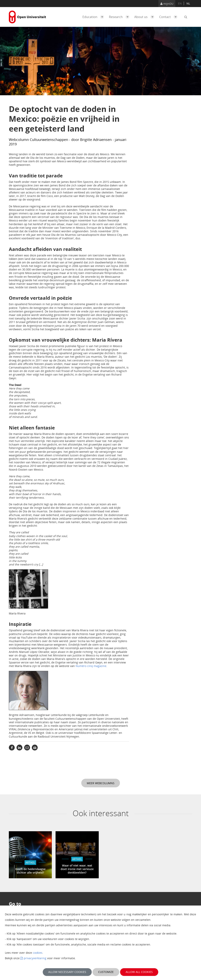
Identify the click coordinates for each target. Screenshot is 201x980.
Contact (169, 17)
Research (120, 17)
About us (145, 17)
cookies (38, 953)
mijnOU (167, 4)
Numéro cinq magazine (91, 666)
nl (188, 3)
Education (94, 17)
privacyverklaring (35, 958)
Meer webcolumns (101, 783)
